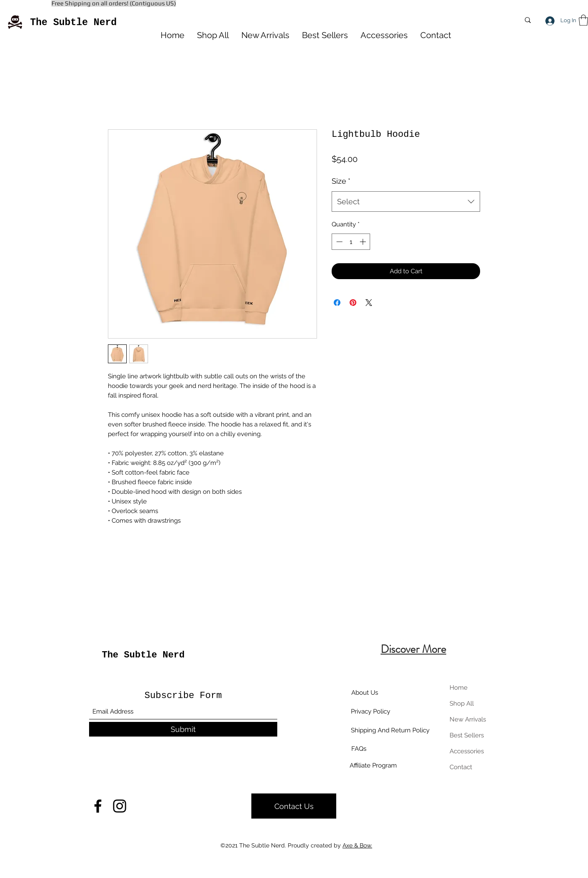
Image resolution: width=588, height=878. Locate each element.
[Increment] (364, 242)
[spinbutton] (351, 242)
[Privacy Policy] (371, 711)
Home (459, 688)
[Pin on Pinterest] (353, 303)
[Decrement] (339, 242)
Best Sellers (467, 735)
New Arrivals (468, 719)
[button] (583, 20)
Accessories (467, 751)
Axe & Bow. (357, 845)
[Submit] (183, 729)
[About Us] (365, 693)
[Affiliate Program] (373, 765)
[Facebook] (98, 806)
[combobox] (406, 202)
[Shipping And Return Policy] (390, 730)
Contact (461, 767)
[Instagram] (120, 806)
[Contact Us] (294, 806)
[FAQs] (359, 749)
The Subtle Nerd (73, 23)
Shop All (462, 703)
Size (341, 181)
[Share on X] (369, 303)
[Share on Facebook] (337, 303)
